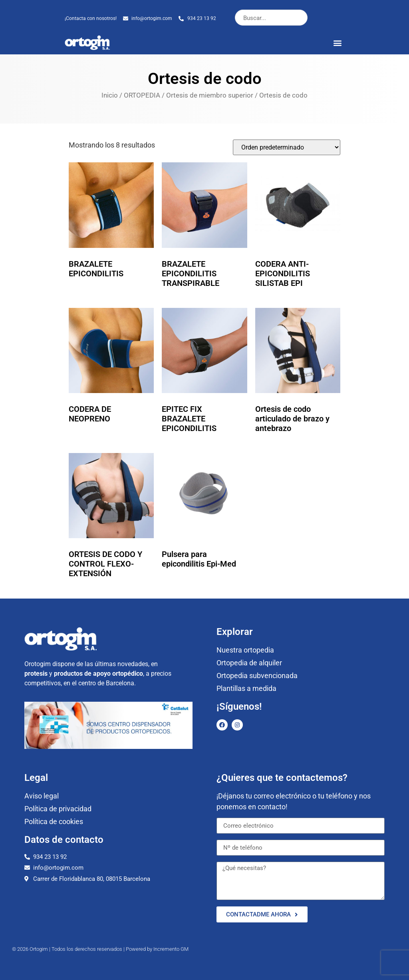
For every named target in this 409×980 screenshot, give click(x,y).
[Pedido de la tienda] (287, 147)
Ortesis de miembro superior (210, 95)
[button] (338, 43)
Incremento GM (171, 949)
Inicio (110, 95)
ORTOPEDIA (142, 95)
